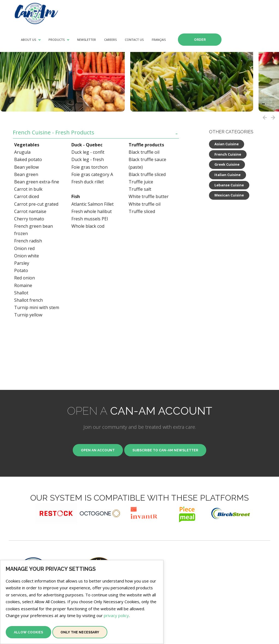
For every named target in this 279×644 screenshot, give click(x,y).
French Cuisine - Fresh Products (54, 133)
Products (57, 40)
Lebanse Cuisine (229, 185)
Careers (110, 40)
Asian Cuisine (227, 144)
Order (200, 40)
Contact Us (134, 40)
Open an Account (98, 450)
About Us (28, 40)
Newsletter (87, 40)
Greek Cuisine (227, 164)
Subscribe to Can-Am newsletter (165, 450)
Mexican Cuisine (229, 195)
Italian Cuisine (228, 175)
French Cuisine (228, 154)
